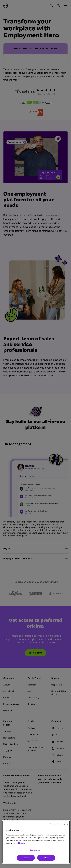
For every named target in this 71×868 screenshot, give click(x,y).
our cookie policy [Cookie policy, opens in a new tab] (19, 843)
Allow (46, 858)
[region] (36, 842)
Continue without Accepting (59, 824)
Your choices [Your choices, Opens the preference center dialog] (35, 850)
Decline (26, 858)
